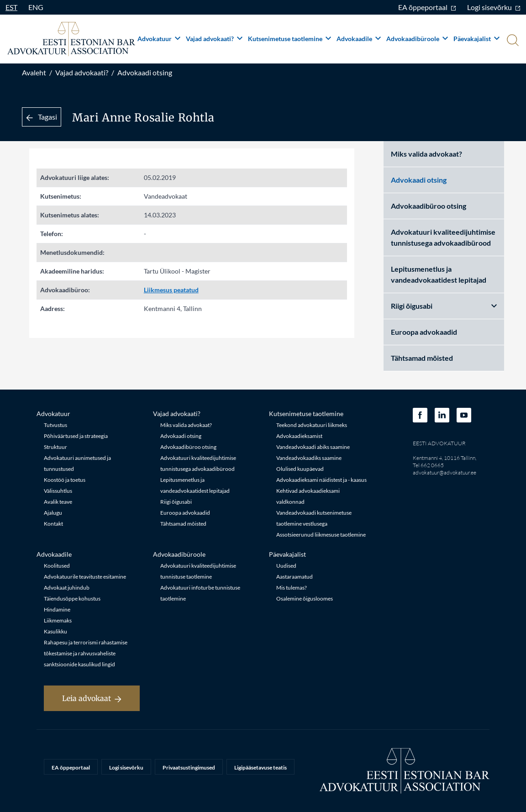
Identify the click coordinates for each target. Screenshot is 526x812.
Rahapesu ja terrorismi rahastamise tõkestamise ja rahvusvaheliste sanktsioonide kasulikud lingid (86, 653)
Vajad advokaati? (214, 39)
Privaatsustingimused (189, 767)
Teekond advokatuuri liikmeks (312, 425)
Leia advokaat (92, 698)
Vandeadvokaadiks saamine (309, 458)
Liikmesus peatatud (171, 290)
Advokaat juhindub (67, 588)
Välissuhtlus (58, 491)
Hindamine (57, 609)
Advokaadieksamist (299, 436)
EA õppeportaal (427, 7)
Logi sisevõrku (494, 7)
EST (11, 7)
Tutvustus (55, 425)
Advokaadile (359, 39)
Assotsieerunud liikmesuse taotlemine (321, 535)
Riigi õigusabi (444, 306)
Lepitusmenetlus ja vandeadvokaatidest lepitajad (439, 274)
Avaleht (34, 72)
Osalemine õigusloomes (305, 598)
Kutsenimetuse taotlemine (289, 39)
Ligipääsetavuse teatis (260, 767)
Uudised (286, 566)
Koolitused (57, 566)
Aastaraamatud (295, 577)
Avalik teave (58, 502)
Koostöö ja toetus (65, 480)
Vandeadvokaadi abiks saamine (313, 447)
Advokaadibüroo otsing (429, 206)
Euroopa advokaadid (424, 332)
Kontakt (53, 524)
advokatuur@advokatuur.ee (444, 472)
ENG (36, 7)
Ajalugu (53, 513)
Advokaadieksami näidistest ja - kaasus (321, 480)
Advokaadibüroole (417, 39)
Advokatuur (159, 39)
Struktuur (55, 447)
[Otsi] (512, 41)
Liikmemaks (58, 620)
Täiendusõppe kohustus (72, 598)
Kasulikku (55, 631)
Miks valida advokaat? (426, 154)
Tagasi (42, 117)
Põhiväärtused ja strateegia (76, 436)
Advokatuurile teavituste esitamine (85, 577)
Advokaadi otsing (145, 72)
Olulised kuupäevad (300, 469)
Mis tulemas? (292, 588)
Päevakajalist (476, 39)
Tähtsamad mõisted (422, 358)
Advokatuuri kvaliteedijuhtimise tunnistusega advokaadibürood (443, 237)
